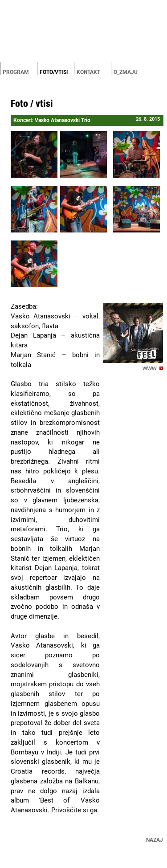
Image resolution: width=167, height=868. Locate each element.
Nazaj (155, 840)
